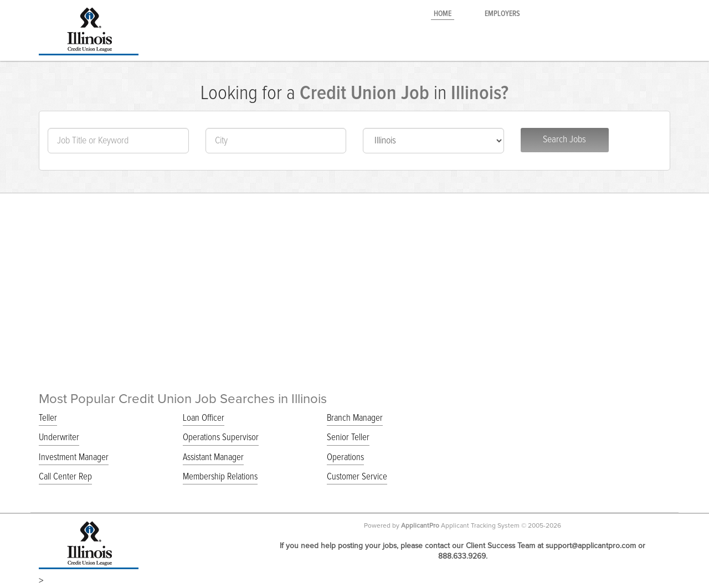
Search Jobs (564, 140)
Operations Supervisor (221, 438)
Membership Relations (220, 477)
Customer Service (357, 477)
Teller (48, 418)
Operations (345, 458)
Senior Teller (348, 438)
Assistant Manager (213, 458)
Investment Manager (74, 458)
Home (443, 14)
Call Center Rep (65, 477)
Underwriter (59, 438)
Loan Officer (204, 418)
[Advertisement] (354, 276)
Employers (502, 14)
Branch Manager (355, 418)
